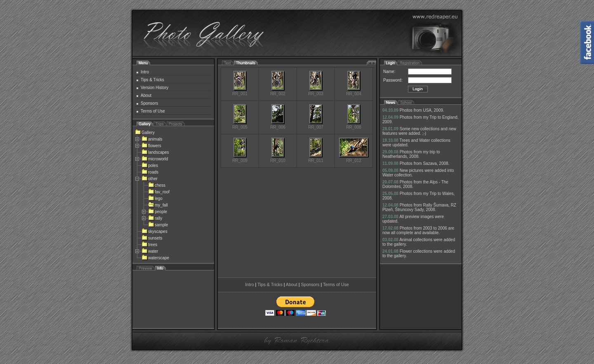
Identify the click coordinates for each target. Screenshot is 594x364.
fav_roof (159, 192)
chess (157, 185)
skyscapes (154, 231)
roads (150, 172)
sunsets (152, 238)
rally (155, 218)
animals (152, 139)
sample (158, 225)
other (150, 179)
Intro (145, 72)
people (158, 212)
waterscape (155, 258)
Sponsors (149, 103)
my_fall (158, 205)
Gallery (145, 133)
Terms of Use (153, 111)
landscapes (155, 152)
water (150, 251)
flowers (151, 146)
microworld (155, 159)
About (146, 95)
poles (150, 166)
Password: (393, 80)
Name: (389, 72)
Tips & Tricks (152, 80)
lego (155, 198)
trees (149, 245)
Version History (154, 88)
